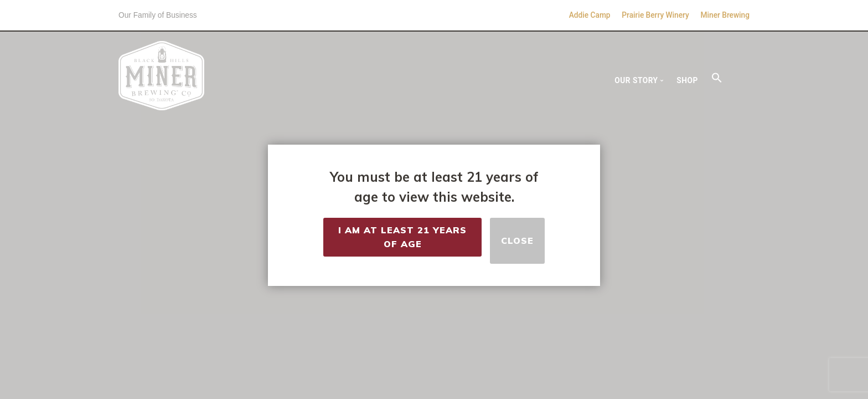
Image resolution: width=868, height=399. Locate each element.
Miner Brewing (725, 15)
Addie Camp (590, 15)
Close (517, 241)
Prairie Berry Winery (655, 15)
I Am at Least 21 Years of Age (402, 241)
